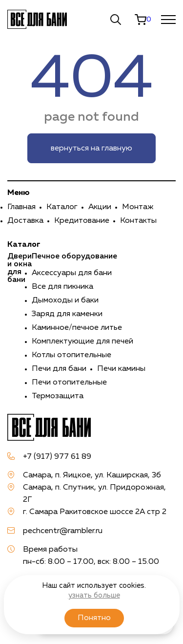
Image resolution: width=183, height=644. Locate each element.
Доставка (25, 221)
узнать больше (94, 595)
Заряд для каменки (67, 314)
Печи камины (121, 369)
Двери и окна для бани (20, 268)
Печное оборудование (74, 257)
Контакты (138, 221)
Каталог (62, 207)
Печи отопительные (69, 383)
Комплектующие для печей (82, 342)
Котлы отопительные (71, 355)
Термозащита (58, 396)
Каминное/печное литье (77, 328)
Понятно (94, 618)
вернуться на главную (91, 149)
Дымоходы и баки (65, 301)
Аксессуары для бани (72, 273)
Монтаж (138, 207)
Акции (100, 207)
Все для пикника (62, 287)
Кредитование (82, 221)
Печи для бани (59, 369)
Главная (21, 207)
